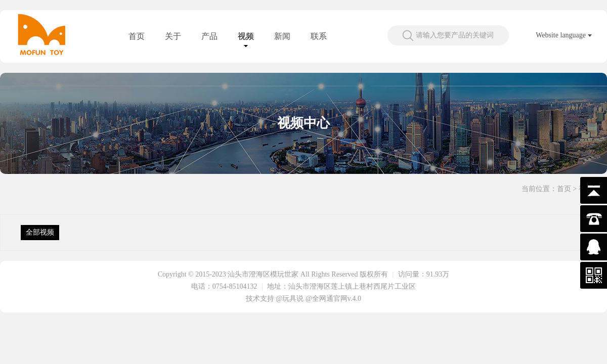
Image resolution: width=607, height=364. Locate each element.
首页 (137, 36)
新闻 (282, 36)
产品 (209, 36)
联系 (319, 36)
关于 (173, 36)
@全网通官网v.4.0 (333, 299)
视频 (246, 36)
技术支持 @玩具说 (275, 299)
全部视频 (40, 232)
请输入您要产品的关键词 (455, 35)
